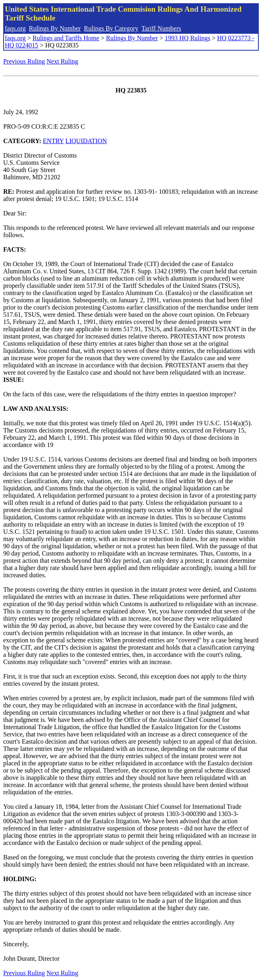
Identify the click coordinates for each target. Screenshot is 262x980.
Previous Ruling (24, 61)
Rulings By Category (111, 28)
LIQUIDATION (86, 141)
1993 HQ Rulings (188, 38)
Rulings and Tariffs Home (66, 38)
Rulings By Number (55, 28)
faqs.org (15, 28)
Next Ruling (63, 61)
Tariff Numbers (161, 28)
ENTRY (54, 141)
